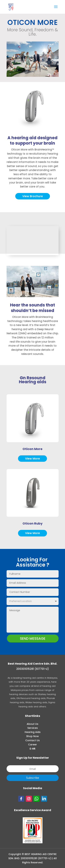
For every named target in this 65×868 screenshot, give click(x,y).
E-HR (32, 749)
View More (32, 459)
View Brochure (33, 196)
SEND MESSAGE (33, 639)
